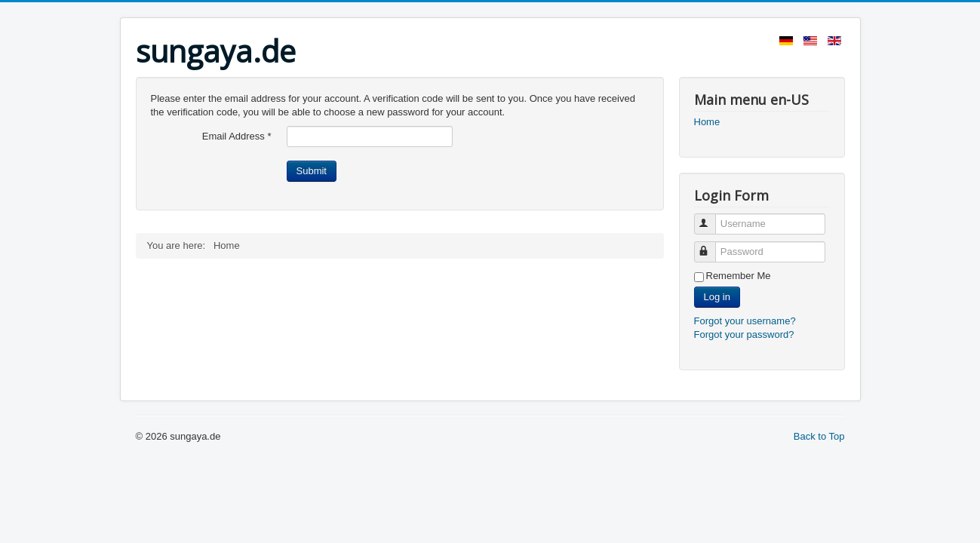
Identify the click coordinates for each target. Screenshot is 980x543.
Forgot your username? (745, 321)
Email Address (237, 136)
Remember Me (739, 276)
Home (707, 122)
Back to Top (819, 436)
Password (712, 245)
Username (712, 218)
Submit (312, 171)
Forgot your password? (744, 334)
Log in (717, 297)
